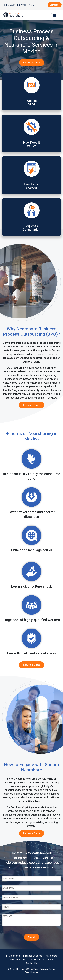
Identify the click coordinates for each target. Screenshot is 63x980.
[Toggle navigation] (54, 16)
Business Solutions (33, 956)
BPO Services (13, 956)
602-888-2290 (18, 5)
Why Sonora (51, 956)
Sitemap (35, 972)
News (32, 5)
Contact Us (55, 5)
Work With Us (38, 959)
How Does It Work (19, 959)
